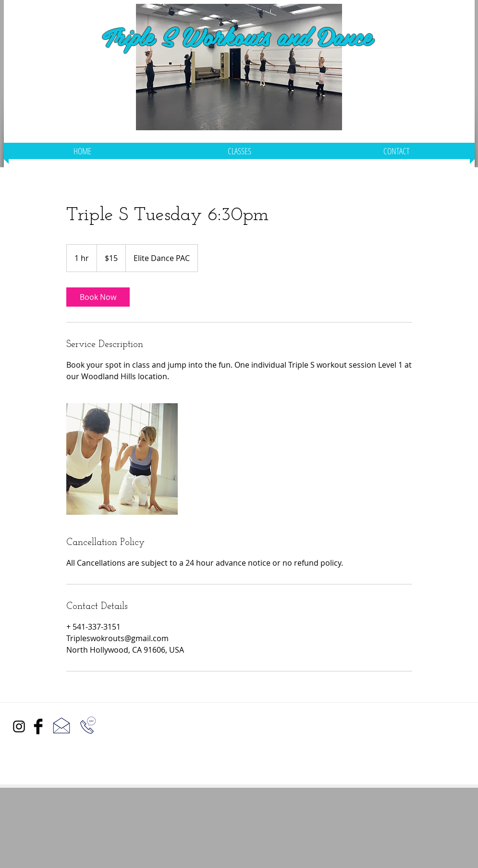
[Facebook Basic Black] (38, 726)
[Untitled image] (122, 459)
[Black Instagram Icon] (19, 726)
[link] (98, 297)
